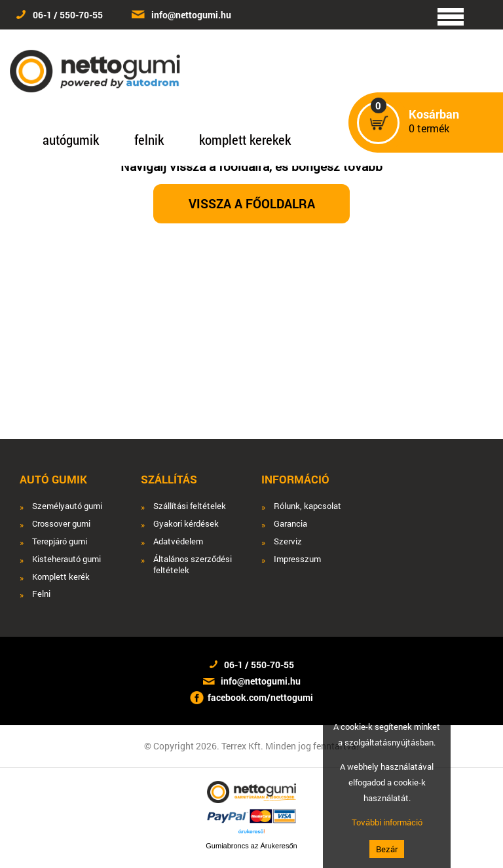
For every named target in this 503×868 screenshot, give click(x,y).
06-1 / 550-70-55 (68, 15)
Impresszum (297, 559)
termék (434, 122)
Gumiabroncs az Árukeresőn (251, 846)
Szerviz (288, 541)
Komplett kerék (61, 577)
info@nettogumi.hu (191, 15)
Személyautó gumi (67, 506)
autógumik (71, 140)
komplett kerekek (245, 140)
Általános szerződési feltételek (193, 565)
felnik (149, 140)
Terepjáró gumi (60, 541)
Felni (41, 594)
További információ (387, 822)
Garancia (290, 524)
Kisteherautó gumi (66, 559)
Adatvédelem (178, 541)
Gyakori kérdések (186, 524)
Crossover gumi (61, 524)
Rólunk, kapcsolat (307, 506)
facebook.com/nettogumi (260, 697)
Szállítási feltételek (190, 506)
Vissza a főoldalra (252, 203)
